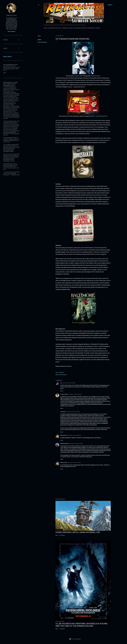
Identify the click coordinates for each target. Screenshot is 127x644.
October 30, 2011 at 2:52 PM (75, 394)
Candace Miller (78, 76)
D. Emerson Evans (64, 394)
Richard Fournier (96, 76)
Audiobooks (91, 28)
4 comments (62, 535)
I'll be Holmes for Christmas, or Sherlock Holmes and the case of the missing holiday (81, 625)
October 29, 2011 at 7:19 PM (69, 383)
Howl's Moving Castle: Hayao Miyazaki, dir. (78, 532)
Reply (62, 391)
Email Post (62, 372)
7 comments (62, 629)
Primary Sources (68, 28)
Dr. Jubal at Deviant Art (100, 116)
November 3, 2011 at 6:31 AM (73, 412)
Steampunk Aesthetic (55, 28)
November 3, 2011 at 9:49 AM (74, 435)
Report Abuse (7, 56)
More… (98, 28)
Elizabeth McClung (65, 443)
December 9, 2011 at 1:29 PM (74, 463)
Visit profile (12, 31)
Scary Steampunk (42, 42)
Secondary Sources (80, 28)
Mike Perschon (64, 435)
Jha (61, 383)
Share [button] (39, 36)
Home (45, 28)
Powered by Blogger (75, 639)
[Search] (110, 5)
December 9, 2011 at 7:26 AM (76, 443)
